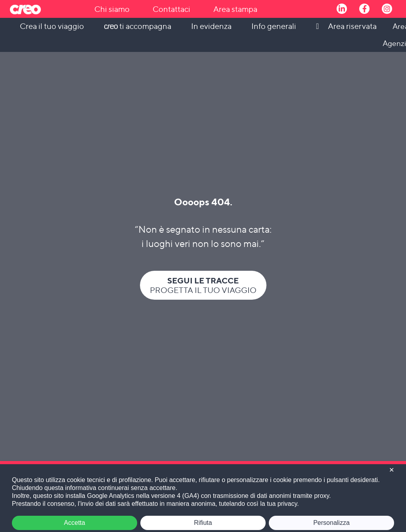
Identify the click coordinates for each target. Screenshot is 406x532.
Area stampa (235, 9)
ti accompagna (138, 26)
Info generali (274, 26)
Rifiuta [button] (203, 523)
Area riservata (352, 26)
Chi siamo (112, 9)
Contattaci (171, 9)
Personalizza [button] (331, 523)
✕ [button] (392, 470)
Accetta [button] (74, 523)
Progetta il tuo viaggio (203, 285)
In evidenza (211, 26)
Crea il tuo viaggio (52, 26)
